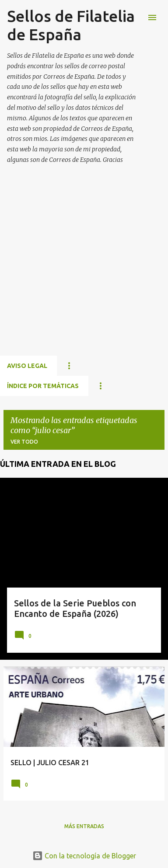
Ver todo (24, 442)
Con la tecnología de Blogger (84, 856)
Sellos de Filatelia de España (71, 25)
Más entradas (84, 826)
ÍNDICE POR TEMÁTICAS (43, 386)
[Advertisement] (84, 270)
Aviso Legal (27, 366)
